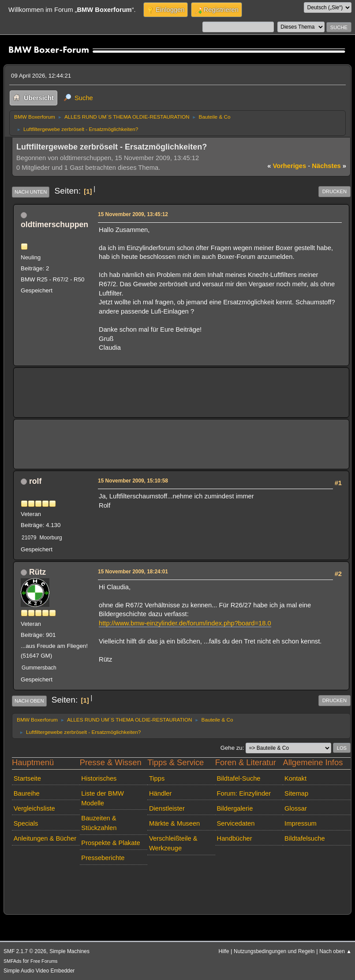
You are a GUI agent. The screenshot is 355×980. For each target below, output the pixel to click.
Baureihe (27, 793)
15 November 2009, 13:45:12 (133, 214)
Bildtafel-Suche (239, 778)
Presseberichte (103, 858)
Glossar (296, 808)
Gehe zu (232, 748)
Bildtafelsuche (305, 838)
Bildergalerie (235, 808)
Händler (161, 793)
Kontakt (295, 778)
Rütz (37, 572)
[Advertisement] (181, 386)
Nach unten (31, 192)
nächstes (329, 166)
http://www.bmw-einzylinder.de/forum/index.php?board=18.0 (185, 623)
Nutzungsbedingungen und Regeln (274, 951)
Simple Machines (69, 951)
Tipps (157, 778)
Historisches (99, 778)
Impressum (301, 823)
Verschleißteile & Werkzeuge (173, 843)
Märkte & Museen (174, 823)
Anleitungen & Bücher (45, 838)
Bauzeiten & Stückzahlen (99, 823)
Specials (26, 823)
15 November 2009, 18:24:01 (133, 572)
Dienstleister (167, 808)
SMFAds (13, 961)
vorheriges (287, 166)
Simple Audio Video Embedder (39, 971)
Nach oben (29, 701)
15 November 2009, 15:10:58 (133, 481)
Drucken (334, 191)
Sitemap (296, 793)
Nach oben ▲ (335, 951)
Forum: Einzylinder (244, 793)
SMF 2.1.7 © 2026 (25, 951)
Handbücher (235, 838)
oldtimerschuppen (54, 224)
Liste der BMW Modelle (103, 798)
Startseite (27, 778)
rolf (35, 481)
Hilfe (224, 951)
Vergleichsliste (34, 808)
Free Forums (44, 961)
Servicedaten (236, 823)
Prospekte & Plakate (110, 843)
